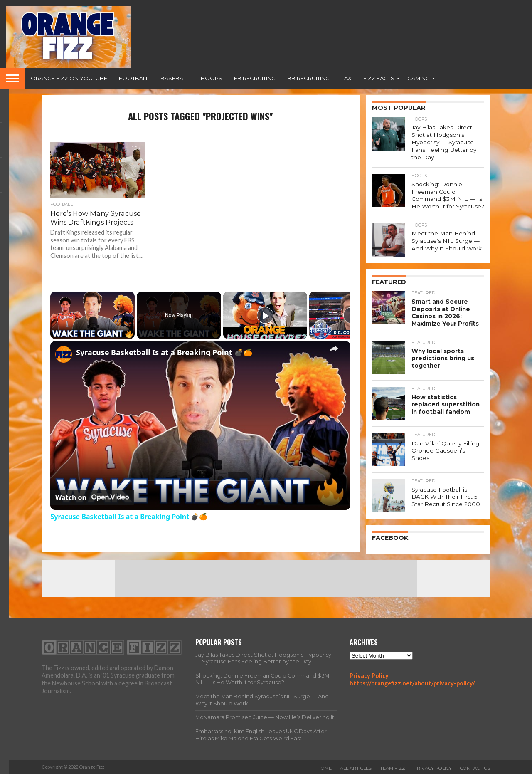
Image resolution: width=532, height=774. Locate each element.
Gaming (419, 78)
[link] (64, 354)
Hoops (212, 78)
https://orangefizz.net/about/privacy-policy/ (412, 682)
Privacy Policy (369, 674)
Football (134, 78)
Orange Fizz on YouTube (69, 78)
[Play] (265, 315)
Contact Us (475, 767)
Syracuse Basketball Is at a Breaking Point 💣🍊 (164, 352)
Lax (346, 78)
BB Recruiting (308, 78)
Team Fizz (393, 767)
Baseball (175, 78)
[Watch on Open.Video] (92, 497)
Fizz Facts (379, 78)
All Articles (356, 767)
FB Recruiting (255, 78)
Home (324, 767)
